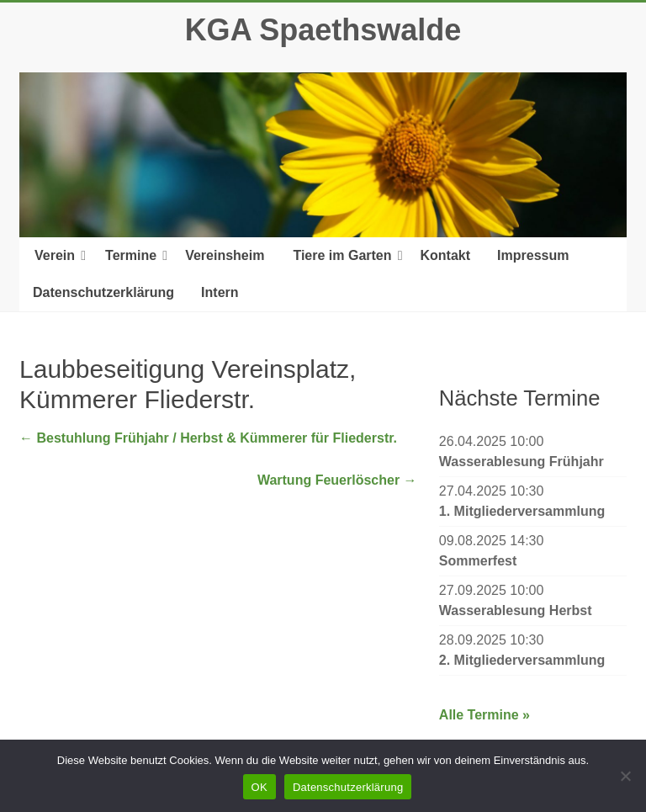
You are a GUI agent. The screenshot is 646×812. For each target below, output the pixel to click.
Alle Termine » (484, 715)
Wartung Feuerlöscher (337, 480)
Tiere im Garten (342, 255)
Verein (55, 255)
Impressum (533, 255)
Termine (131, 255)
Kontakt (446, 255)
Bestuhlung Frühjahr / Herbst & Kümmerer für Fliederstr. (208, 438)
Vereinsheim (225, 255)
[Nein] (625, 776)
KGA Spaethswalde (323, 30)
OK (259, 787)
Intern (220, 292)
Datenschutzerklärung (103, 292)
